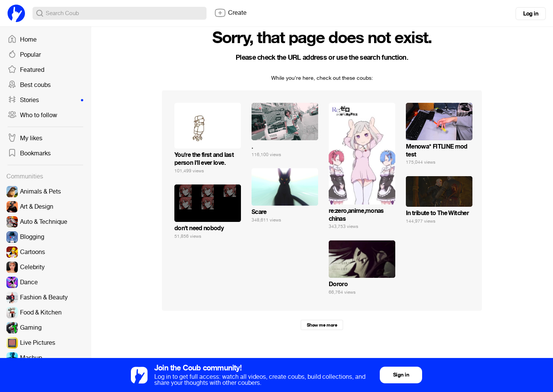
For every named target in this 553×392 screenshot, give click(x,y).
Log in (531, 14)
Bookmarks (29, 153)
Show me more (322, 325)
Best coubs (29, 85)
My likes (25, 138)
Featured (26, 70)
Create (230, 13)
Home (22, 40)
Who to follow (32, 115)
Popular (24, 55)
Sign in (401, 375)
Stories (45, 100)
